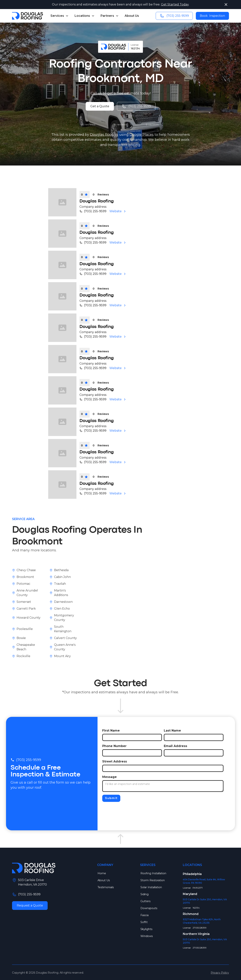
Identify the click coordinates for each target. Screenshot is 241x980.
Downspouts (149, 908)
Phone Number (114, 746)
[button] (59, 16)
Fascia (145, 915)
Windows (147, 936)
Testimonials (106, 887)
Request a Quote (30, 905)
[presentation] (131, 810)
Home (102, 873)
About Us (132, 16)
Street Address (115, 761)
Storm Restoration (153, 880)
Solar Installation (151, 887)
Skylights (146, 929)
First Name (111, 731)
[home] (27, 16)
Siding (145, 894)
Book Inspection (212, 16)
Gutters (145, 901)
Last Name (172, 731)
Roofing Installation (153, 873)
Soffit (144, 922)
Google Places (142, 135)
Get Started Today (175, 4)
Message (109, 777)
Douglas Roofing (104, 135)
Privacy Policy (220, 973)
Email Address (175, 746)
